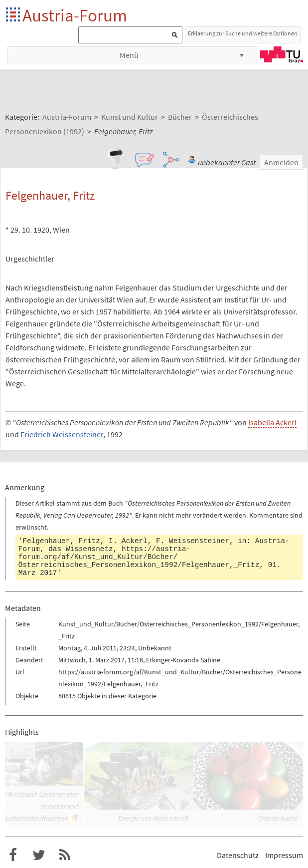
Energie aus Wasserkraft (153, 818)
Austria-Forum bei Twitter (39, 855)
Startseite (14, 15)
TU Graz (282, 54)
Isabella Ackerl (272, 422)
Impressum (284, 855)
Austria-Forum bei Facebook (13, 855)
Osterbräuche (278, 818)
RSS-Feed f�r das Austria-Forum (65, 855)
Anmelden (281, 162)
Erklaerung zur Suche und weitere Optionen (243, 33)
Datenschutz (238, 855)
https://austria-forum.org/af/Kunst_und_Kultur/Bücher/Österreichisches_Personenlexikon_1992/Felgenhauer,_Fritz (139, 557)
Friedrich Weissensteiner (62, 434)
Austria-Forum (75, 15)
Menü (129, 55)
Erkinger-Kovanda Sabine (183, 660)
